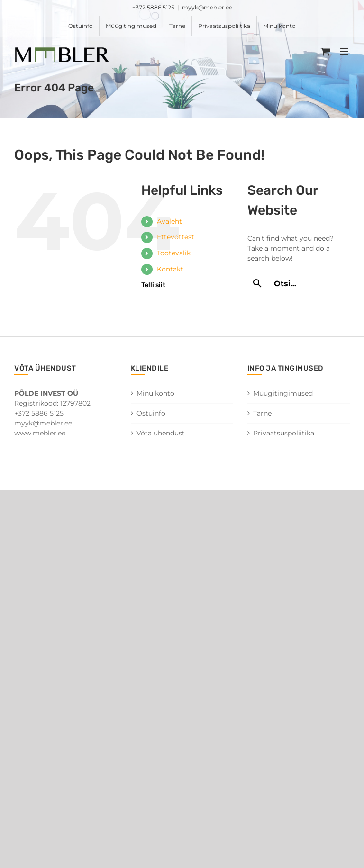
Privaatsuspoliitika (284, 433)
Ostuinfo (151, 413)
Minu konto (155, 393)
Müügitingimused (283, 393)
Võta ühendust (161, 433)
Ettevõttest (176, 237)
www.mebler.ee (40, 433)
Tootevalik (174, 253)
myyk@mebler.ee (207, 7)
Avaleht (169, 221)
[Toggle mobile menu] (345, 51)
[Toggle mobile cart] (326, 51)
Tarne (262, 413)
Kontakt (170, 269)
